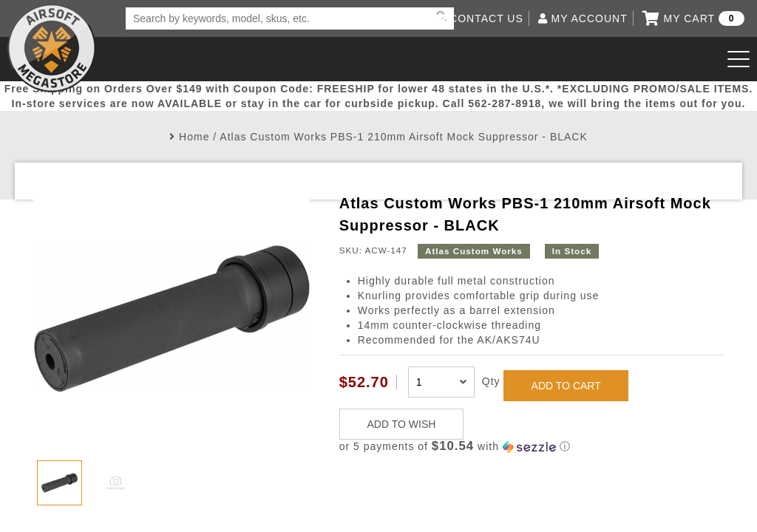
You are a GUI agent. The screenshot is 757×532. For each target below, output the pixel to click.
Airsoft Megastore (52, 48)
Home (194, 137)
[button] (532, 447)
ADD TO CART (566, 386)
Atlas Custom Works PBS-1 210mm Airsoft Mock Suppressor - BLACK (403, 137)
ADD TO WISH (402, 424)
